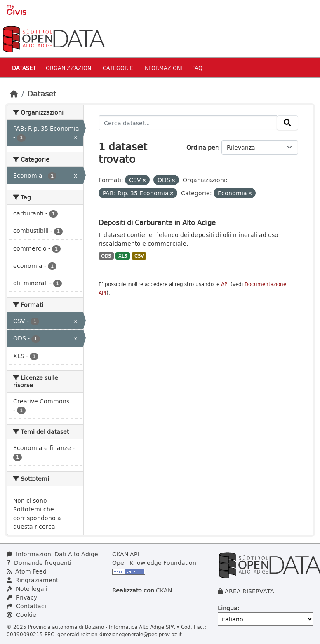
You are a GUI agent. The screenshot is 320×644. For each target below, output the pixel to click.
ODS (106, 256)
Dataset (24, 68)
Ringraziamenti (33, 580)
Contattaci (26, 606)
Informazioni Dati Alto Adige (52, 554)
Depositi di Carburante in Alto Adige (157, 222)
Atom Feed (27, 571)
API (225, 284)
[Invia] (287, 123)
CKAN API (126, 554)
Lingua (228, 608)
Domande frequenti (39, 563)
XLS (123, 256)
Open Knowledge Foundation (154, 563)
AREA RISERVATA (249, 591)
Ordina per (202, 147)
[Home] (14, 94)
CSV (139, 256)
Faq (197, 68)
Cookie (21, 615)
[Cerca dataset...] (188, 123)
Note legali (27, 589)
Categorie (118, 68)
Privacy (22, 597)
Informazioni (163, 68)
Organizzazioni (69, 68)
